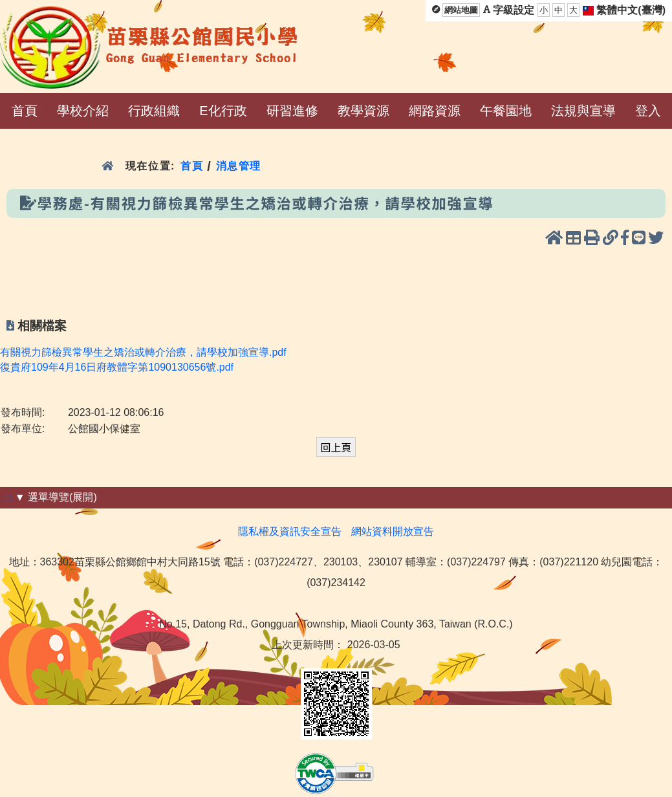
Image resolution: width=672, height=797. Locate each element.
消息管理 (239, 166)
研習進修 (292, 111)
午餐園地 (506, 111)
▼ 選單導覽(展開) (56, 497)
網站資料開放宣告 (393, 531)
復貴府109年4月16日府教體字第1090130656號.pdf (117, 367)
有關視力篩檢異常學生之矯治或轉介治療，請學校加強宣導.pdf (143, 352)
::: (7, 497)
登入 (648, 111)
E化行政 (223, 111)
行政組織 (154, 111)
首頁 (25, 111)
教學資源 (363, 111)
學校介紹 (83, 111)
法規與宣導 (583, 111)
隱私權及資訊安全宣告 (290, 531)
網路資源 (435, 111)
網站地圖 (461, 10)
